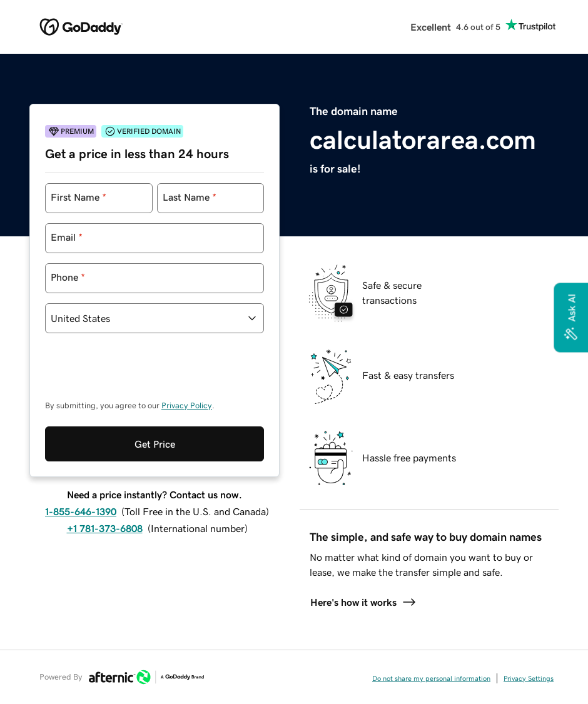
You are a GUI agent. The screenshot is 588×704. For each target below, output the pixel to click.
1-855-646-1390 (81, 511)
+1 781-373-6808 (105, 528)
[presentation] (140, 373)
